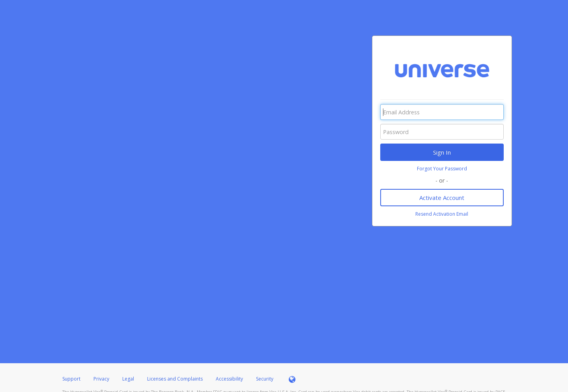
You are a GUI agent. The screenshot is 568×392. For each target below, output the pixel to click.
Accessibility (229, 379)
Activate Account (442, 198)
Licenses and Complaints (176, 379)
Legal (128, 379)
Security (265, 379)
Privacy (101, 379)
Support (71, 379)
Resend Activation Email (442, 214)
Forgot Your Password (442, 169)
